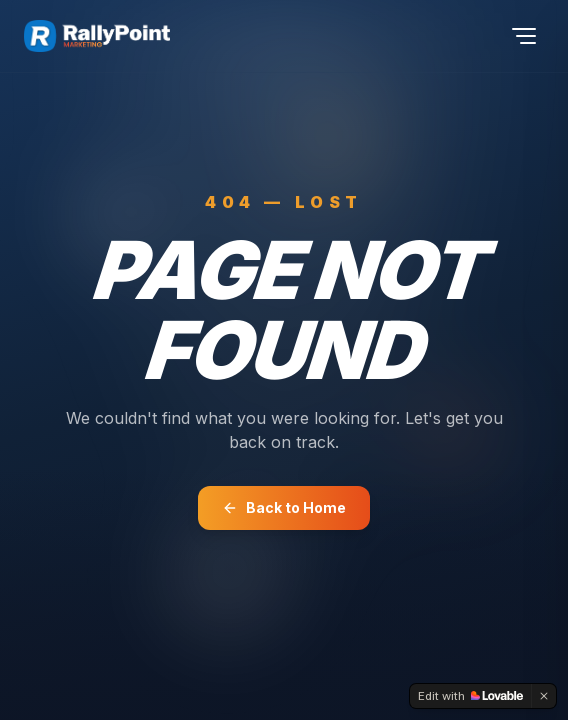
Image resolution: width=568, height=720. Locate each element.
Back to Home (284, 507)
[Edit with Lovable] (470, 696)
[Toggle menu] (524, 36)
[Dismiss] (544, 696)
